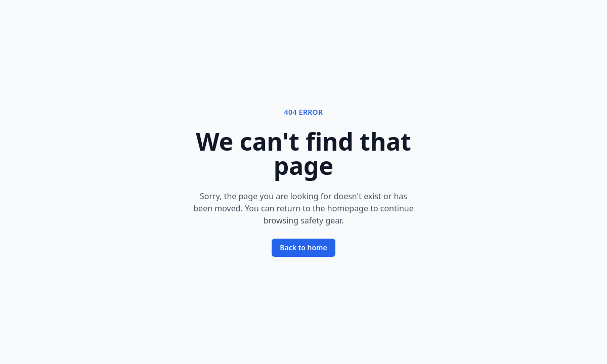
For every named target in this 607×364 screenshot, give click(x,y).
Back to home (303, 247)
